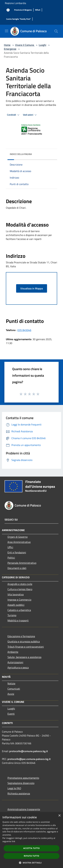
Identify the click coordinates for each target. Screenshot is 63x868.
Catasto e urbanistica (19, 610)
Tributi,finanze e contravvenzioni (26, 647)
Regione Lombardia (15, 3)
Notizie (11, 683)
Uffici (10, 547)
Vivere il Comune (25, 45)
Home (7, 45)
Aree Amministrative (19, 542)
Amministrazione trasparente (24, 809)
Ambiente (13, 652)
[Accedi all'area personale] (8, 10)
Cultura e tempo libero (20, 589)
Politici (11, 558)
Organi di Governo (17, 537)
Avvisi (11, 694)
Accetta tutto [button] (31, 848)
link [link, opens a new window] (13, 841)
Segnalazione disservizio (21, 783)
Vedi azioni (30, 115)
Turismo (12, 615)
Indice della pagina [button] (21, 154)
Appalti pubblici (16, 605)
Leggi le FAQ (14, 788)
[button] (32, 863)
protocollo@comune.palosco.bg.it (29, 751)
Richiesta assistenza (19, 793)
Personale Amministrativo (22, 563)
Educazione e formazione (21, 636)
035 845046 (24, 330)
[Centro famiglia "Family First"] (18, 19)
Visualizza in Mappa (32, 288)
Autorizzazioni (15, 662)
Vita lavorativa (16, 594)
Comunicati (14, 689)
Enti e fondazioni (17, 552)
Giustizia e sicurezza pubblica (24, 641)
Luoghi (42, 45)
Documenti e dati (17, 568)
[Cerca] (56, 31)
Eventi (11, 714)
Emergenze (10, 49)
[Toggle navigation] (7, 31)
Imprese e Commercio (19, 600)
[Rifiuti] (38, 10)
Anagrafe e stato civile (20, 584)
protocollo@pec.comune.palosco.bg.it (29, 759)
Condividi (14, 115)
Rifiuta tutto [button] (32, 856)
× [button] (59, 816)
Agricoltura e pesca (18, 667)
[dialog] (32, 840)
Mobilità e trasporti (18, 620)
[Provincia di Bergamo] (23, 10)
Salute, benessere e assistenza (24, 657)
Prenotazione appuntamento (23, 778)
